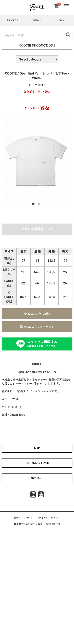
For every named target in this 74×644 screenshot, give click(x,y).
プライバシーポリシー (48, 518)
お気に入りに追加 (37, 314)
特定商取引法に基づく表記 (28, 524)
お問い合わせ (53, 524)
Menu (67, 4)
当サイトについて (23, 518)
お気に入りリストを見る (37, 327)
